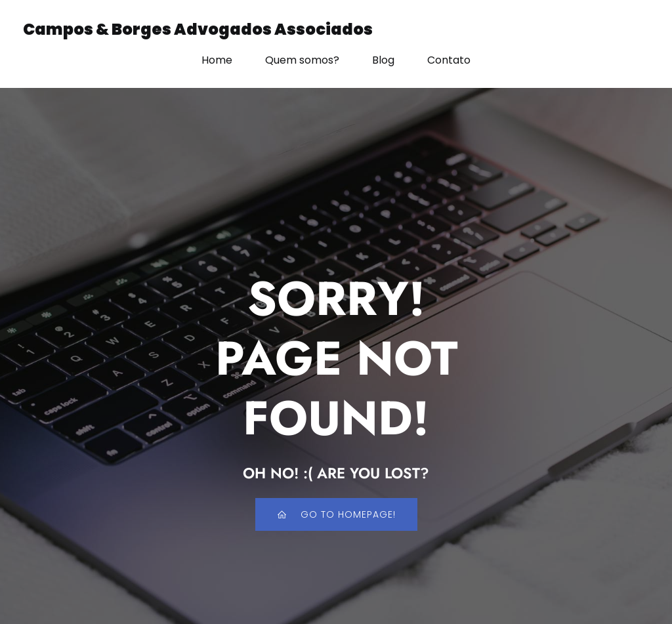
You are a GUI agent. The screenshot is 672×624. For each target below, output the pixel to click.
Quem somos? (302, 60)
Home (217, 60)
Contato (449, 60)
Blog (383, 60)
